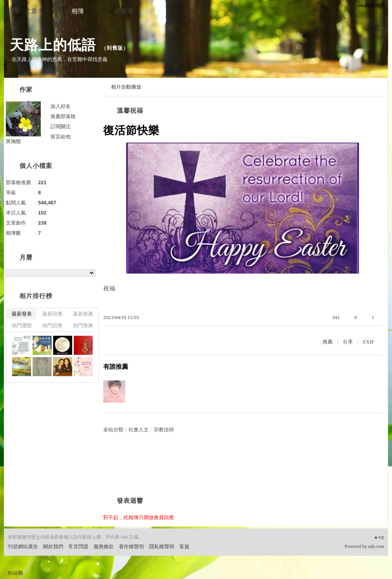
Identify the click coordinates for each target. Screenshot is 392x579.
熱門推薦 (83, 325)
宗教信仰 (164, 430)
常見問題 (78, 547)
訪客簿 (124, 11)
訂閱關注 (61, 126)
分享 (348, 342)
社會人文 (139, 430)
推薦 (328, 342)
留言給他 (61, 137)
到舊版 (115, 48)
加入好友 (61, 106)
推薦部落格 (63, 116)
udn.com (376, 546)
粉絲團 (15, 573)
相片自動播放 (126, 87)
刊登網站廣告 (23, 547)
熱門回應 (52, 325)
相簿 (78, 11)
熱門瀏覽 (22, 325)
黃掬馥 (13, 141)
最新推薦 (83, 314)
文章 (31, 11)
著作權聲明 (131, 547)
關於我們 (53, 547)
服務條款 (104, 547)
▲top (379, 537)
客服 (184, 547)
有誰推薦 (116, 367)
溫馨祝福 (130, 111)
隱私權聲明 (162, 547)
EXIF (369, 342)
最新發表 (22, 314)
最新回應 (52, 314)
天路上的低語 (53, 45)
